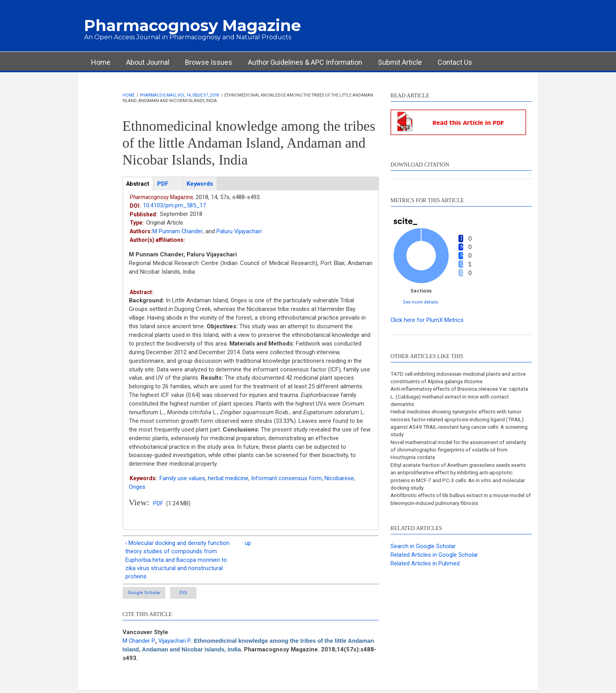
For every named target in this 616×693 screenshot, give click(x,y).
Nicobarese (339, 479)
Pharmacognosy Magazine (192, 25)
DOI (192, 595)
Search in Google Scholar (423, 550)
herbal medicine (228, 479)
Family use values (182, 479)
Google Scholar (145, 595)
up (248, 543)
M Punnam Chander (178, 232)
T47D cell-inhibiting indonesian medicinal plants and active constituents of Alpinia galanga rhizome (454, 378)
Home (101, 62)
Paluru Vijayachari (239, 232)
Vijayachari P (175, 643)
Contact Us (455, 62)
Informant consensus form (286, 479)
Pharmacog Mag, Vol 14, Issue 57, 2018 (180, 95)
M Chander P (139, 643)
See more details (421, 302)
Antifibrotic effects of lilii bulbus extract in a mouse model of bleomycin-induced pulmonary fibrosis (453, 503)
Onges (137, 487)
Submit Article (400, 62)
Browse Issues (209, 62)
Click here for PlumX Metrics (427, 320)
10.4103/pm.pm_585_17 (174, 206)
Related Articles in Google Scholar (434, 558)
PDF (158, 504)
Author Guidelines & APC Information (305, 62)
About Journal (148, 62)
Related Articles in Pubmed (425, 567)
